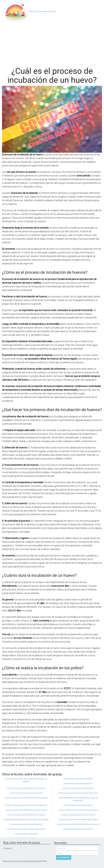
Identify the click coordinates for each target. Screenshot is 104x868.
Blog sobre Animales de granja (43, 11)
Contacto (8, 848)
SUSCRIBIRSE (64, 858)
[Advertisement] (52, 43)
